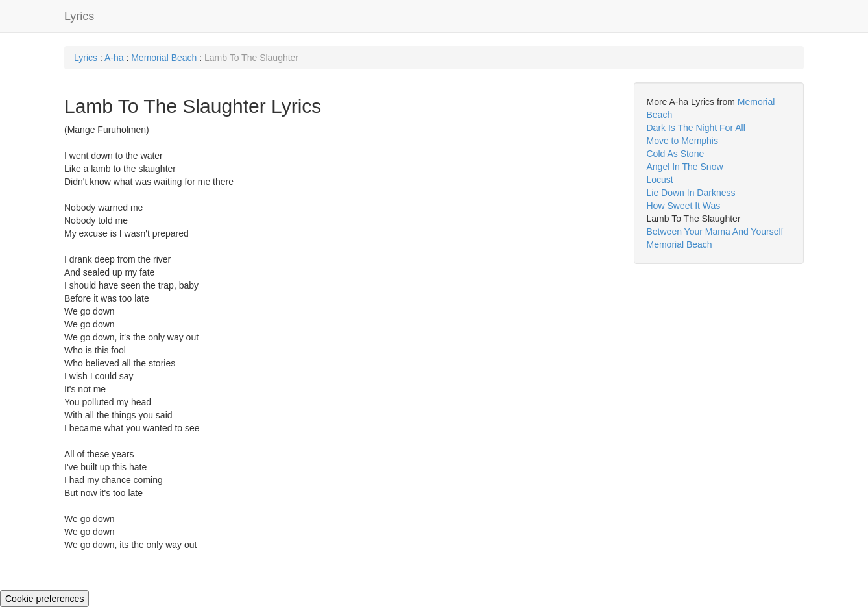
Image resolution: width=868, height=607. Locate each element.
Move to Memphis (682, 141)
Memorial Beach (164, 58)
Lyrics (79, 16)
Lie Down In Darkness (691, 193)
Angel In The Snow (685, 167)
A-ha (114, 58)
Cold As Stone (676, 154)
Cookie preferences (44, 599)
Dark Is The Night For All (696, 128)
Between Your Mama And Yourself (715, 232)
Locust (660, 180)
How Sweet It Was (684, 206)
